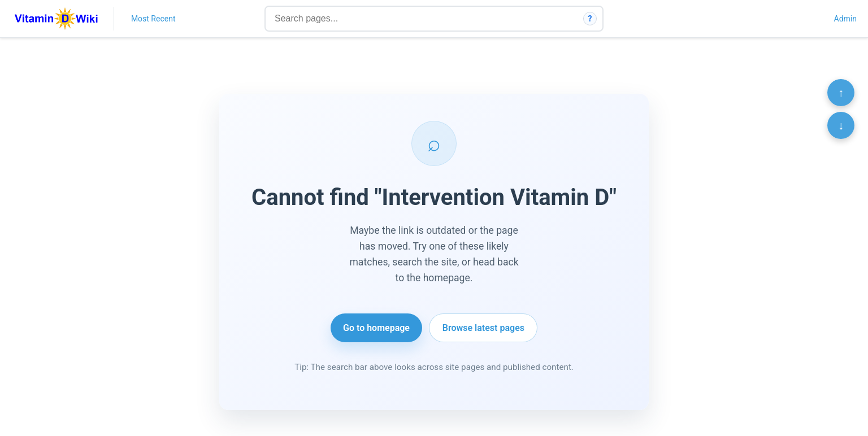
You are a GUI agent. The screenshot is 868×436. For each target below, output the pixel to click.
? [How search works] (590, 19)
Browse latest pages (483, 328)
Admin (845, 19)
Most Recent (153, 19)
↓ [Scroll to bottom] (841, 125)
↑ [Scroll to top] (841, 93)
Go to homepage (376, 328)
